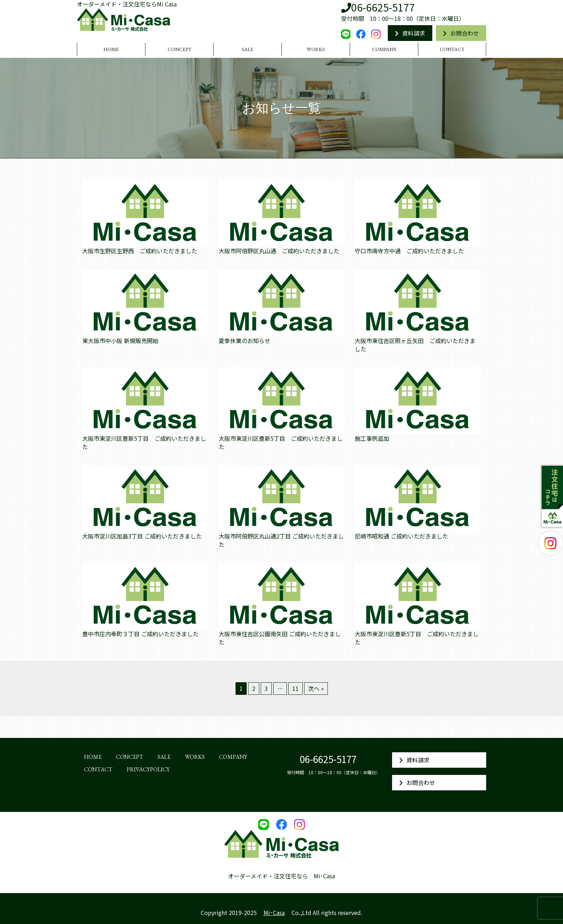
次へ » (316, 688)
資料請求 (410, 33)
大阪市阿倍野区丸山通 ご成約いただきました (279, 251)
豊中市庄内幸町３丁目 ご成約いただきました (140, 634)
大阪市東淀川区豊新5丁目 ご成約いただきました (144, 443)
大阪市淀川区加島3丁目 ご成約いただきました (142, 536)
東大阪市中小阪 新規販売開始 (120, 341)
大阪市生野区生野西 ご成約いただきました (140, 251)
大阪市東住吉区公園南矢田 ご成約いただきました (280, 638)
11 (296, 688)
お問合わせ (461, 33)
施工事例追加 (372, 438)
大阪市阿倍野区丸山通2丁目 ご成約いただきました (281, 540)
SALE (248, 49)
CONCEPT (180, 49)
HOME (111, 49)
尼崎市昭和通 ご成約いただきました (401, 536)
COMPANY (384, 49)
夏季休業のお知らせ (245, 341)
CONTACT (452, 49)
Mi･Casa (274, 913)
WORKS (316, 49)
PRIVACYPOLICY (148, 769)
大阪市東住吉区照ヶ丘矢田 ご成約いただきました (415, 345)
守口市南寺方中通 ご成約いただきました (409, 251)
